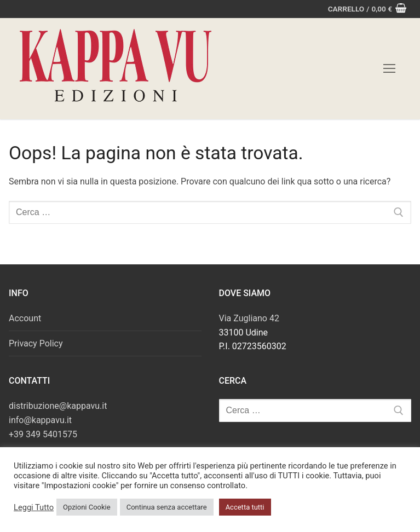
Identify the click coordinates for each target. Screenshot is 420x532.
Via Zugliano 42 (249, 318)
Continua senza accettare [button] (167, 507)
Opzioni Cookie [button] (87, 507)
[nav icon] (389, 69)
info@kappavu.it (40, 420)
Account (25, 318)
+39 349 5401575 (43, 434)
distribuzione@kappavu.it (58, 406)
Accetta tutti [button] (245, 507)
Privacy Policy (36, 343)
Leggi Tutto (34, 507)
